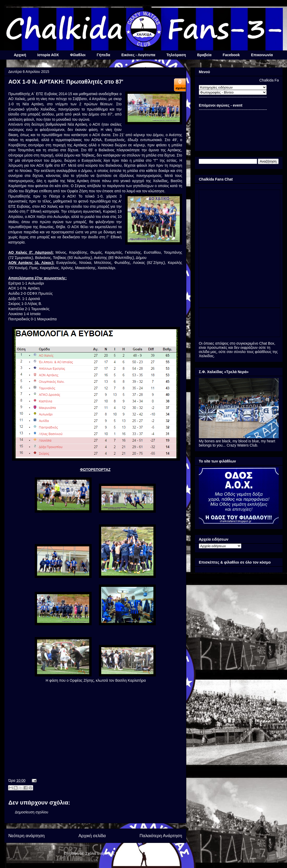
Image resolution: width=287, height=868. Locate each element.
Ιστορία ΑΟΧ (48, 55)
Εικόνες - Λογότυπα (138, 55)
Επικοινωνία (262, 55)
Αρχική (20, 55)
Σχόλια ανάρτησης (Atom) (106, 853)
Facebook (231, 55)
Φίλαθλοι (78, 55)
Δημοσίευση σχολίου (32, 812)
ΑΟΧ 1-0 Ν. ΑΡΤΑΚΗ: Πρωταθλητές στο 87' (66, 82)
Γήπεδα (103, 55)
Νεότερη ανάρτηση (26, 836)
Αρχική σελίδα (92, 836)
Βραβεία (204, 55)
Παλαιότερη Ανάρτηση (161, 836)
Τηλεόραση (176, 55)
